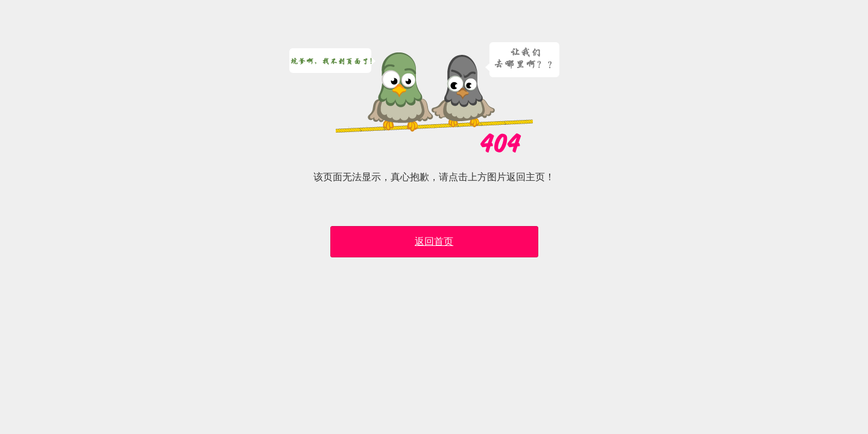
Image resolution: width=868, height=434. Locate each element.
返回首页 (434, 241)
